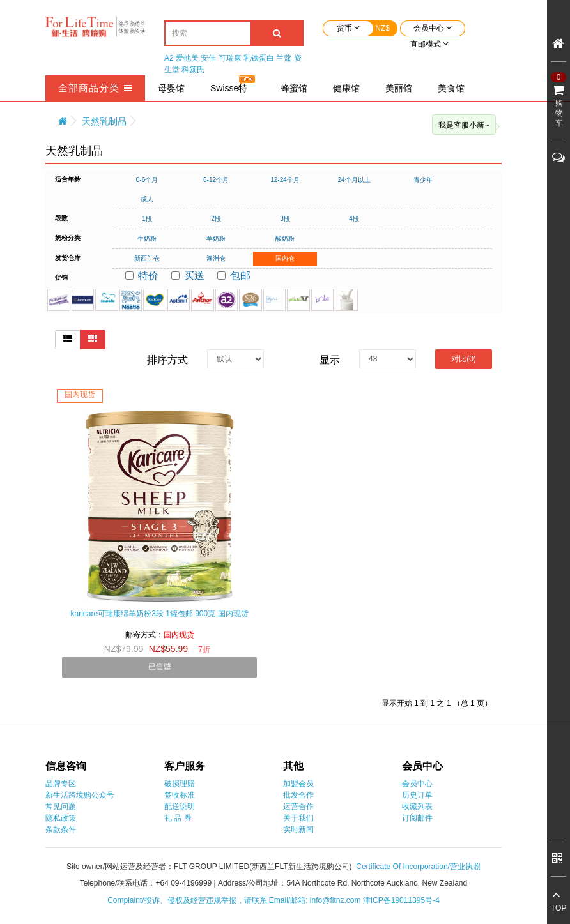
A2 (169, 58)
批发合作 (298, 795)
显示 (330, 360)
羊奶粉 (216, 239)
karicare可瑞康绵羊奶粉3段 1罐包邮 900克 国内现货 (159, 614)
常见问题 (61, 807)
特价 (142, 276)
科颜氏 (193, 70)
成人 (147, 199)
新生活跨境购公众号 (80, 795)
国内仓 (285, 258)
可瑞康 (230, 58)
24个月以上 (354, 180)
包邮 (234, 276)
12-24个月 (285, 180)
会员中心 (417, 784)
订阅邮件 (417, 818)
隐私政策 (61, 818)
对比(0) (464, 359)
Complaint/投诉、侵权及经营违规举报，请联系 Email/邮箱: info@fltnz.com (235, 900)
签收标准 (180, 795)
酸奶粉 (285, 239)
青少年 (423, 180)
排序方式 (167, 360)
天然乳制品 (104, 121)
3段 (285, 219)
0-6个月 (147, 180)
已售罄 (160, 667)
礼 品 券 (178, 818)
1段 (147, 219)
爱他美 (187, 58)
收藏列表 (417, 807)
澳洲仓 (216, 258)
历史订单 (417, 795)
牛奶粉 (147, 239)
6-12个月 (216, 180)
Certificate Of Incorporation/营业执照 (418, 867)
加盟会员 (298, 784)
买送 (188, 276)
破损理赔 (180, 784)
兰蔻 (284, 58)
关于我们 (298, 818)
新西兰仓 (147, 258)
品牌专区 (61, 784)
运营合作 (298, 807)
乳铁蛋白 (259, 58)
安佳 (208, 58)
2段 (216, 219)
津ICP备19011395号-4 (401, 900)
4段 (354, 219)
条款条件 (61, 829)
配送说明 (180, 807)
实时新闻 (298, 829)
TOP (558, 908)
